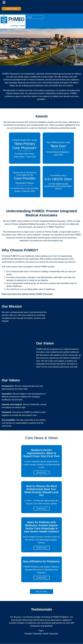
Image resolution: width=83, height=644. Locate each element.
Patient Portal (11, 9)
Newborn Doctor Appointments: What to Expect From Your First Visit (41, 453)
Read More (41, 472)
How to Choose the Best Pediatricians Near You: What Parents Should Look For (41, 491)
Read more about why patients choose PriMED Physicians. (27, 294)
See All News (41, 592)
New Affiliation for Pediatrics (42, 561)
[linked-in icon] (46, 16)
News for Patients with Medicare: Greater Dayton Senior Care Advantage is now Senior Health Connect (41, 527)
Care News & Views (41, 438)
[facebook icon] (49, 16)
